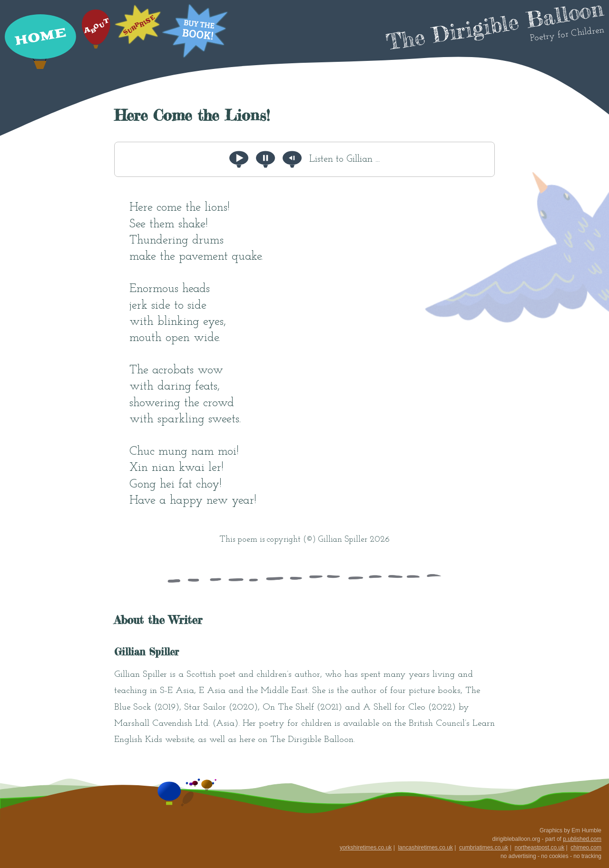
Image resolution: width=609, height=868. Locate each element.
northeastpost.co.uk (539, 848)
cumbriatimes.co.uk (484, 848)
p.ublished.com (582, 839)
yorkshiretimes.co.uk (366, 848)
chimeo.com (586, 848)
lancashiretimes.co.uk (425, 848)
